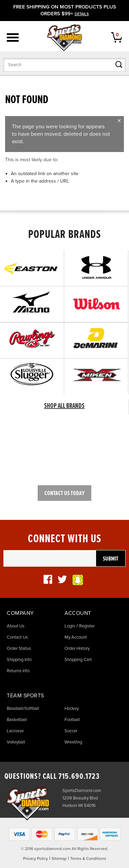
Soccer (71, 731)
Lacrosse (15, 731)
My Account (76, 637)
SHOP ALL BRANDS (64, 406)
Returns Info (18, 671)
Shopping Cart (78, 660)
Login (70, 626)
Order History (77, 648)
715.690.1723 (79, 777)
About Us (16, 626)
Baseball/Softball (23, 709)
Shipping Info (19, 660)
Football (72, 720)
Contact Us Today (64, 494)
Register (87, 626)
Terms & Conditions (88, 858)
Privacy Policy (35, 858)
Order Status (19, 648)
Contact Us (17, 637)
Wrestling (73, 742)
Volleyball (16, 742)
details (82, 14)
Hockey (72, 709)
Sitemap (59, 858)
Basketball (17, 720)
